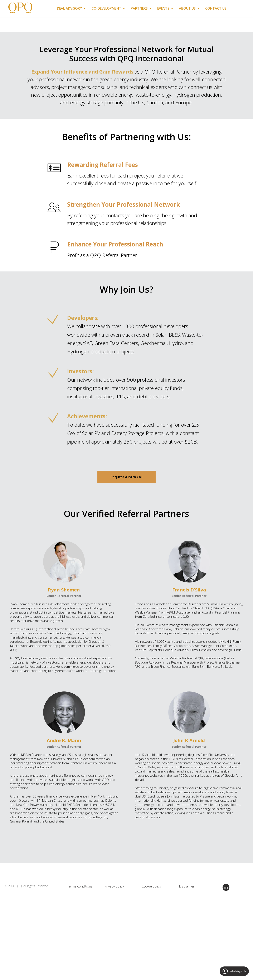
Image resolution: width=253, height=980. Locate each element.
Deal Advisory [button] (70, 8)
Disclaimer (187, 886)
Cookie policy (151, 886)
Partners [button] (140, 8)
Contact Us (216, 8)
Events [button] (164, 8)
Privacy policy (114, 886)
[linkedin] (226, 890)
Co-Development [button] (107, 8)
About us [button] (188, 8)
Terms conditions (80, 886)
